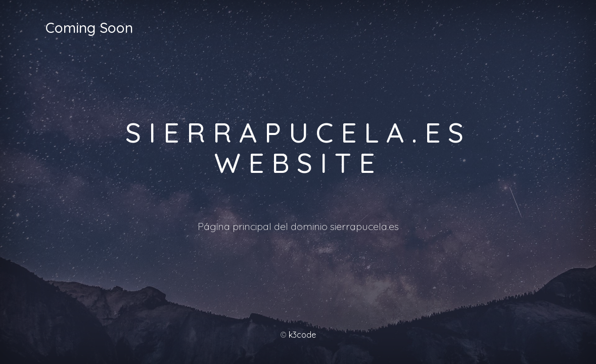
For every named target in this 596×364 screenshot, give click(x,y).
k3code (302, 335)
